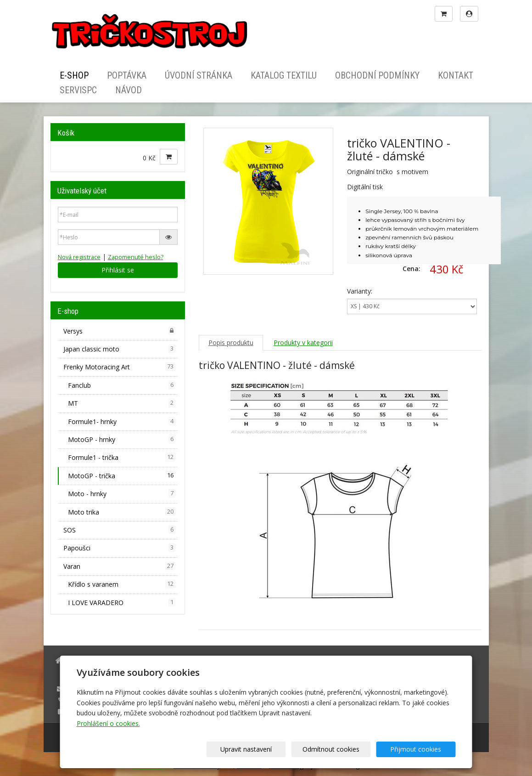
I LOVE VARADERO (122, 602)
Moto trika (122, 512)
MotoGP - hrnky (122, 439)
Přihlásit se (118, 270)
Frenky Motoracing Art (119, 367)
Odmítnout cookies (345, 749)
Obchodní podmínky (377, 75)
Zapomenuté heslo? (136, 257)
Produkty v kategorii (303, 343)
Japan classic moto (119, 349)
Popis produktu (231, 343)
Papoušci (119, 548)
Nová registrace (79, 257)
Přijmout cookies (421, 749)
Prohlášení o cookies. (108, 723)
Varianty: (360, 291)
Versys (119, 331)
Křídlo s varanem (122, 584)
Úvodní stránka (199, 75)
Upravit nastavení (269, 749)
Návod (129, 90)
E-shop (74, 75)
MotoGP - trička (122, 476)
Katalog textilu (284, 75)
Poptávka (127, 75)
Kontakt (456, 75)
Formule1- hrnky (122, 421)
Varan (119, 566)
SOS (119, 530)
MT (122, 403)
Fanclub (122, 385)
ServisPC (78, 90)
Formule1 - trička (122, 457)
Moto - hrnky (122, 493)
